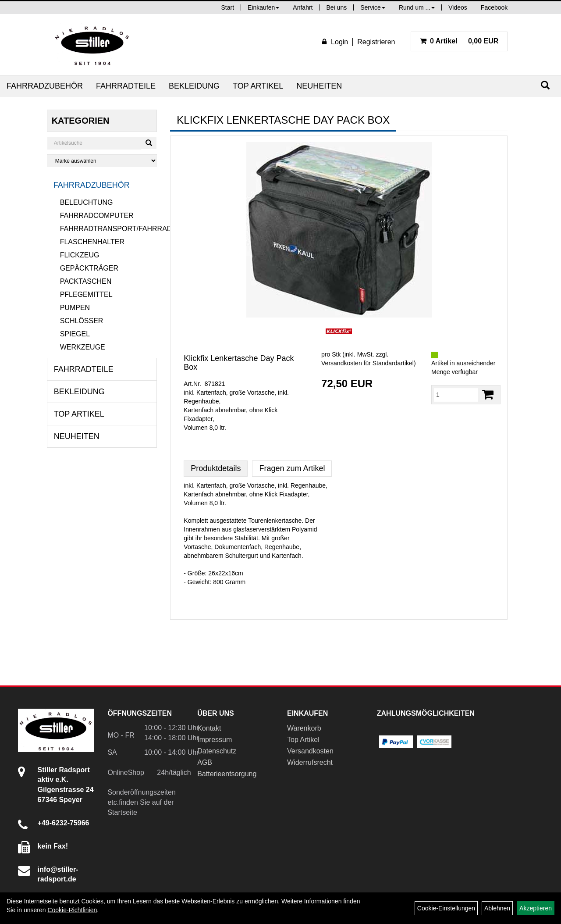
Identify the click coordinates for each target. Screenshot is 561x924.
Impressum (215, 740)
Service (373, 7)
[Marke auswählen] (102, 161)
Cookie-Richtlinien (72, 910)
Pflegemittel (86, 294)
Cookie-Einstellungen (446, 908)
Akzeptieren (536, 908)
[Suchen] (545, 85)
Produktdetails (216, 468)
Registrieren (376, 42)
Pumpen (75, 308)
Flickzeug (80, 255)
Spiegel (75, 334)
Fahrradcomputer (97, 216)
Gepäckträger (89, 268)
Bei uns (337, 7)
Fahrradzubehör (45, 86)
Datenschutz (217, 751)
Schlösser (82, 321)
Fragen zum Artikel (292, 468)
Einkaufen (263, 7)
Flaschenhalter (92, 242)
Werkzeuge (83, 347)
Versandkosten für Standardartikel (367, 363)
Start (228, 7)
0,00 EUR (459, 41)
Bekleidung (194, 86)
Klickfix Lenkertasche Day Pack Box (239, 363)
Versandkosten (310, 751)
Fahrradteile (126, 86)
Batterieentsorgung (227, 774)
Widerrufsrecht (310, 762)
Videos (458, 7)
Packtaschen (86, 281)
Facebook (494, 7)
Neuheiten (319, 86)
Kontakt (209, 728)
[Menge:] (456, 395)
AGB (205, 762)
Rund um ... (417, 7)
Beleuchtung (87, 202)
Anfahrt (303, 7)
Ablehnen (497, 908)
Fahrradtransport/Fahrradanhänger (109, 229)
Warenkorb (304, 728)
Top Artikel (258, 86)
